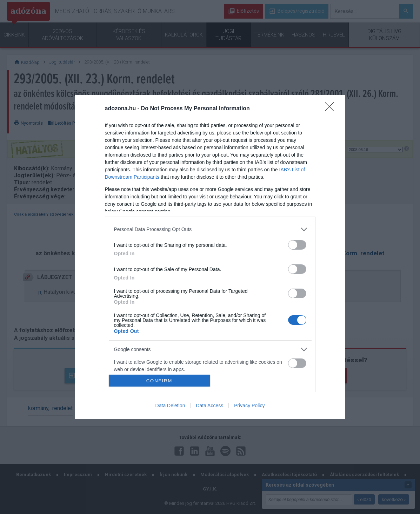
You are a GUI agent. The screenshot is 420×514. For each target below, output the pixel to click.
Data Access (209, 406)
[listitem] (210, 229)
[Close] (332, 109)
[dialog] (210, 257)
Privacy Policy (249, 406)
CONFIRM (159, 381)
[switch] (297, 245)
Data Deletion (170, 406)
